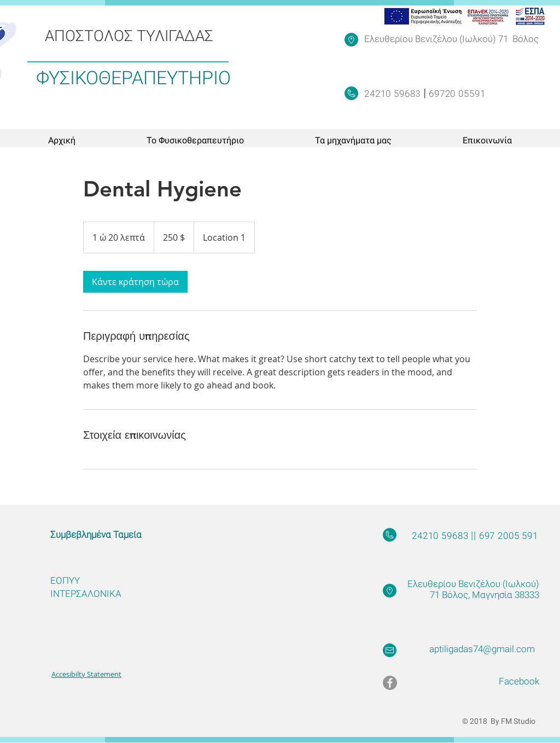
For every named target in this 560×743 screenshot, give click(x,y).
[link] (135, 282)
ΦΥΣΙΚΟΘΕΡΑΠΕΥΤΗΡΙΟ (133, 78)
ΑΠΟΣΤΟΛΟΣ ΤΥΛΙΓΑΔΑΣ (129, 36)
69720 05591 (456, 94)
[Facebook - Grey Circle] (390, 683)
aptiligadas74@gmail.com (482, 649)
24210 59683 (394, 94)
